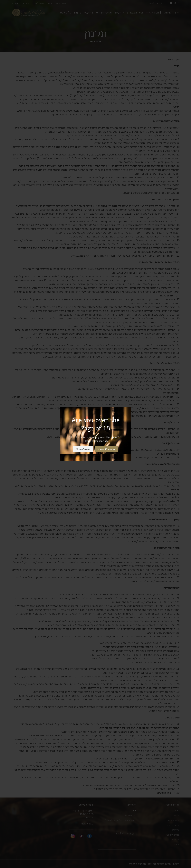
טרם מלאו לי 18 (83, 449)
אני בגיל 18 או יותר (106, 449)
